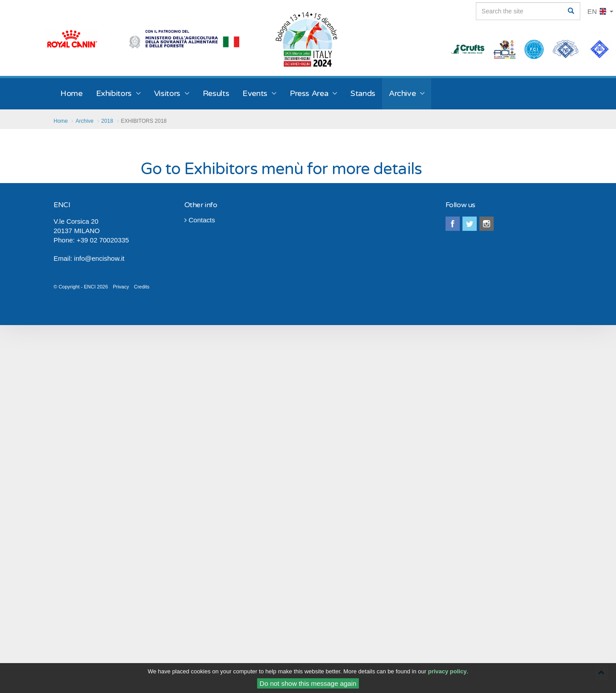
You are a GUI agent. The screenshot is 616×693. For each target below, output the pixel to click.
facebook (453, 224)
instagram (487, 224)
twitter (470, 224)
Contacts (200, 220)
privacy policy (447, 672)
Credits (142, 287)
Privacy (121, 287)
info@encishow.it (99, 258)
